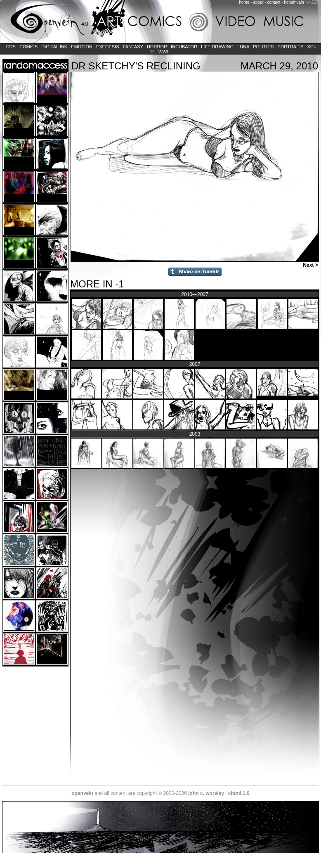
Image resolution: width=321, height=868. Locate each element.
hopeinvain (294, 2)
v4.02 (311, 2)
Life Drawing (217, 47)
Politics (263, 47)
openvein (82, 793)
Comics (28, 47)
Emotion (81, 47)
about (258, 2)
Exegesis (108, 47)
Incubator (184, 47)
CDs (11, 47)
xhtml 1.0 (239, 793)
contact (274, 2)
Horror (157, 47)
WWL (164, 52)
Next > (311, 265)
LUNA (243, 47)
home (244, 2)
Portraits (290, 47)
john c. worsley (206, 793)
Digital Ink (54, 47)
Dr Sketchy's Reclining (136, 66)
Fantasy (133, 47)
